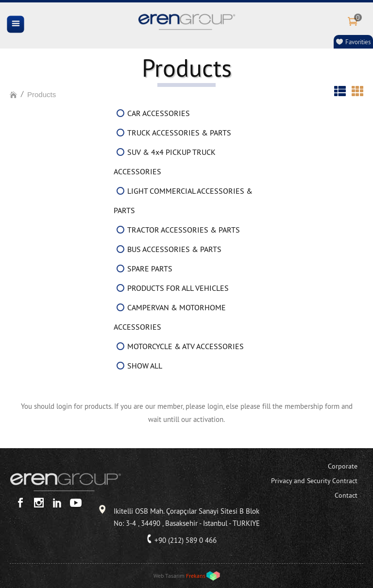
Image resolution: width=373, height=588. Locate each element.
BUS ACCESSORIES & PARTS (174, 249)
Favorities (358, 42)
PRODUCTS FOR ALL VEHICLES (178, 288)
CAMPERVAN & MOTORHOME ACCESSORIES (170, 317)
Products (42, 94)
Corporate (343, 466)
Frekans (196, 576)
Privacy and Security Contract (314, 481)
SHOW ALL (145, 366)
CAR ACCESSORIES (159, 113)
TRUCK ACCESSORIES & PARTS (179, 133)
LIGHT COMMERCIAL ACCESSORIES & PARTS (183, 201)
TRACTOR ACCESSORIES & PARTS (184, 230)
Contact (346, 495)
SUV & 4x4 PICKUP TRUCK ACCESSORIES (165, 162)
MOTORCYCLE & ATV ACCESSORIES (186, 346)
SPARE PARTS (150, 269)
